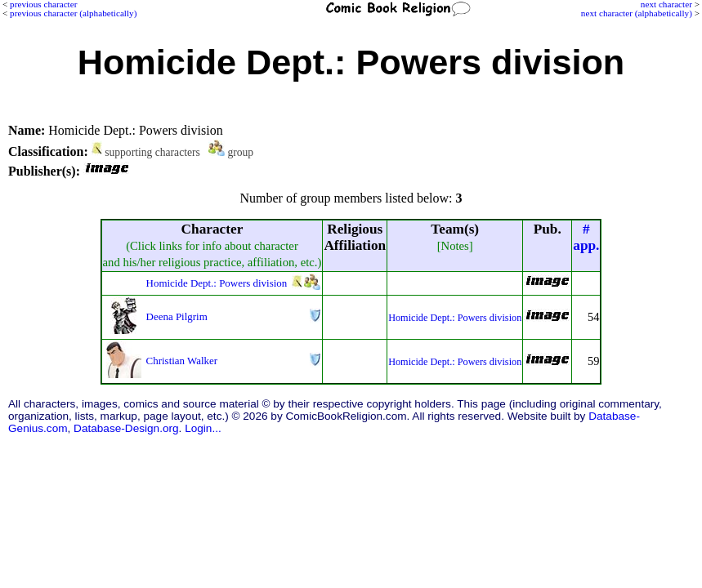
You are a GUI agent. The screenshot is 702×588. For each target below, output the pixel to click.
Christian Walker (182, 361)
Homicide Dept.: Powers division (217, 283)
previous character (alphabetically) (73, 13)
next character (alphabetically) (637, 13)
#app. (586, 237)
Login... (203, 428)
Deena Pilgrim (177, 316)
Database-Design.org (126, 428)
